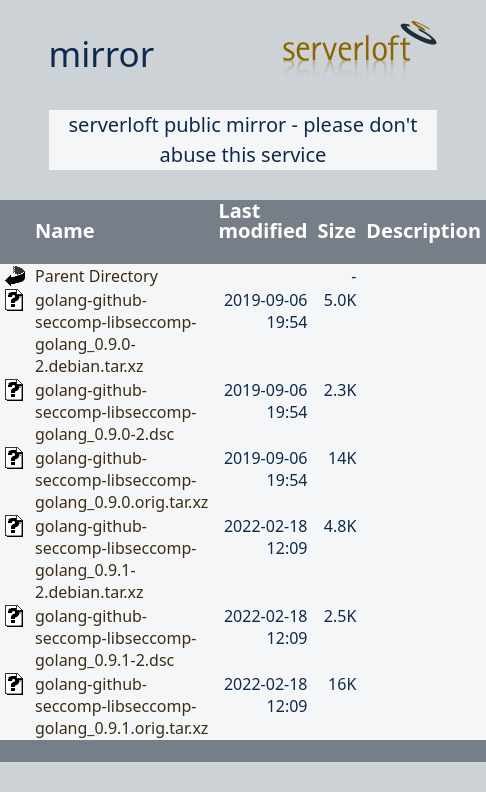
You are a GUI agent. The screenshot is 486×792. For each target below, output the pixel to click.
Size (337, 230)
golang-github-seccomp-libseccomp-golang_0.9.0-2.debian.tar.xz (115, 333)
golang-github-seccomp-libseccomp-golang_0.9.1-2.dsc (115, 638)
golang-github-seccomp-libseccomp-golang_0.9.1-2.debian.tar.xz (115, 559)
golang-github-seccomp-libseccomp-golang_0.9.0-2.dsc (115, 412)
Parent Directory (96, 276)
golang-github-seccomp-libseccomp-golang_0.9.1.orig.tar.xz (121, 706)
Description (423, 230)
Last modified (263, 220)
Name (65, 230)
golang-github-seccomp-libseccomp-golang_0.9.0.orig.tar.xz (121, 480)
